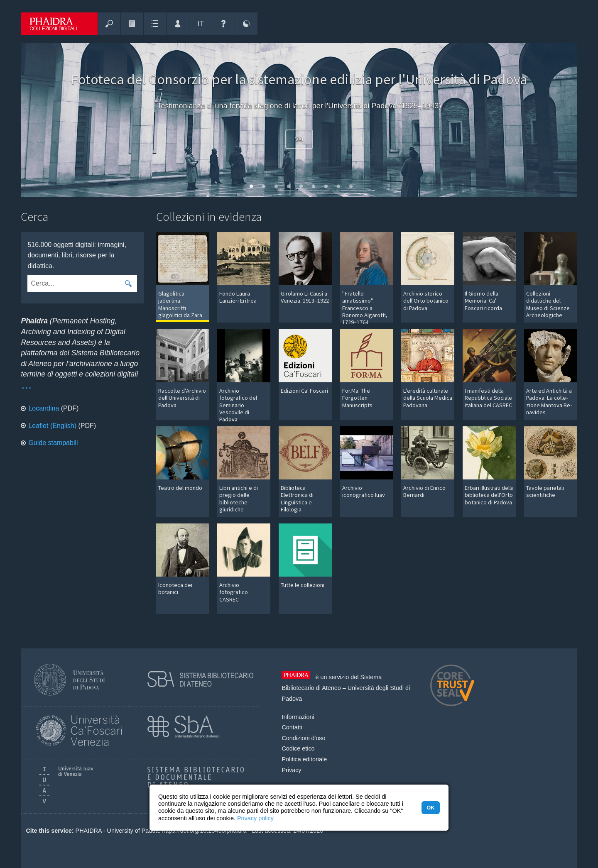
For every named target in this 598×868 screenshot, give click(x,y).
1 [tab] (249, 188)
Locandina (44, 408)
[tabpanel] (299, 120)
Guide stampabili (53, 443)
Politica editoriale (304, 759)
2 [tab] (262, 188)
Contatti (292, 727)
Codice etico (298, 748)
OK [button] (430, 808)
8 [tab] (336, 188)
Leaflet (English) (52, 426)
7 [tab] (324, 188)
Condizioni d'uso (303, 738)
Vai (299, 139)
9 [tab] (349, 188)
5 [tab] (299, 188)
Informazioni (298, 717)
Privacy (291, 770)
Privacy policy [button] (255, 818)
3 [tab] (274, 188)
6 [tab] (311, 188)
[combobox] (73, 284)
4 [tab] (287, 188)
